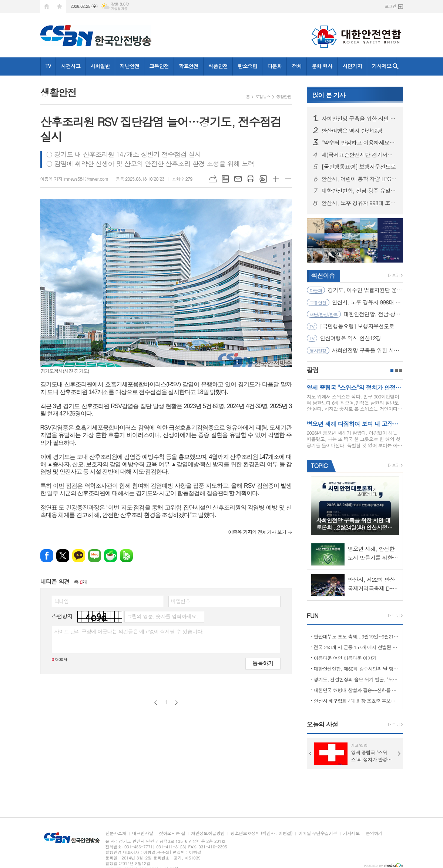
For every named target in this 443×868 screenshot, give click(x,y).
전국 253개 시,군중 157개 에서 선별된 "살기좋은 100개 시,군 (356, 647)
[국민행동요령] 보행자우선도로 (359, 167)
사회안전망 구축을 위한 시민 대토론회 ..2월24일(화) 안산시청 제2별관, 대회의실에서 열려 (359, 118)
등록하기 (263, 663)
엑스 (63, 556)
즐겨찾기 (60, 6)
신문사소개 (116, 833)
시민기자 (352, 66)
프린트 (251, 179)
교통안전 (159, 66)
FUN (313, 615)
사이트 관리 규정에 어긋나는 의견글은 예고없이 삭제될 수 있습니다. (129, 631)
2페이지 (396, 370)
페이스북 (47, 556)
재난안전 (130, 66)
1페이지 (392, 370)
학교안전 (189, 66)
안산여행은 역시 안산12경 (352, 131)
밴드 (126, 556)
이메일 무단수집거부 (318, 833)
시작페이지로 (47, 6)
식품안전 (218, 66)
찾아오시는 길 (172, 833)
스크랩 (263, 179)
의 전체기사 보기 (257, 532)
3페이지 (401, 370)
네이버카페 (110, 556)
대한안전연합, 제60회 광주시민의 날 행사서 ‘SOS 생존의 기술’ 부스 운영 (356, 669)
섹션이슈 (323, 276)
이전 (156, 703)
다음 (176, 703)
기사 (329, 95)
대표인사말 (142, 833)
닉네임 (62, 601)
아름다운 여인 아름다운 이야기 (345, 658)
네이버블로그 (95, 556)
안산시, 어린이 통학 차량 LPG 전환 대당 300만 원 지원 (359, 179)
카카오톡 (79, 556)
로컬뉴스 (263, 96)
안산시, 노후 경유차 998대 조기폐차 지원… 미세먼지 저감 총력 (359, 203)
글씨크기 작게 (288, 179)
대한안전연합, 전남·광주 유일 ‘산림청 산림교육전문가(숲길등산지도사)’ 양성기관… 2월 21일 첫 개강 (359, 191)
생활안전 (284, 96)
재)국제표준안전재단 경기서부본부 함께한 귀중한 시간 (359, 155)
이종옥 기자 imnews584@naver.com (74, 179)
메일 (238, 179)
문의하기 (374, 833)
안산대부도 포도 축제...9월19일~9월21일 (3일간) (356, 636)
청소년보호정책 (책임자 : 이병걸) (261, 833)
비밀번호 (181, 601)
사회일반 (100, 66)
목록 (225, 179)
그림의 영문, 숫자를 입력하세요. (162, 616)
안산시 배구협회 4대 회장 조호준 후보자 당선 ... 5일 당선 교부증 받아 (356, 701)
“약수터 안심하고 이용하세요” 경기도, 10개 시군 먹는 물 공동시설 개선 (359, 143)
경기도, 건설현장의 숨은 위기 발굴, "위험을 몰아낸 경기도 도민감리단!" (356, 679)
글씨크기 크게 (276, 179)
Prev (311, 754)
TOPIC (319, 465)
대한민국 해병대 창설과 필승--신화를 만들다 (356, 690)
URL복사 (213, 179)
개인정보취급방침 (208, 833)
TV (48, 66)
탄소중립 (247, 66)
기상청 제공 (119, 9)
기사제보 (382, 66)
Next (399, 754)
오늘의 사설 (323, 724)
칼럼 (313, 370)
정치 (296, 66)
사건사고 (71, 66)
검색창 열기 (396, 66)
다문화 (274, 66)
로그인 (390, 6)
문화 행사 (322, 66)
